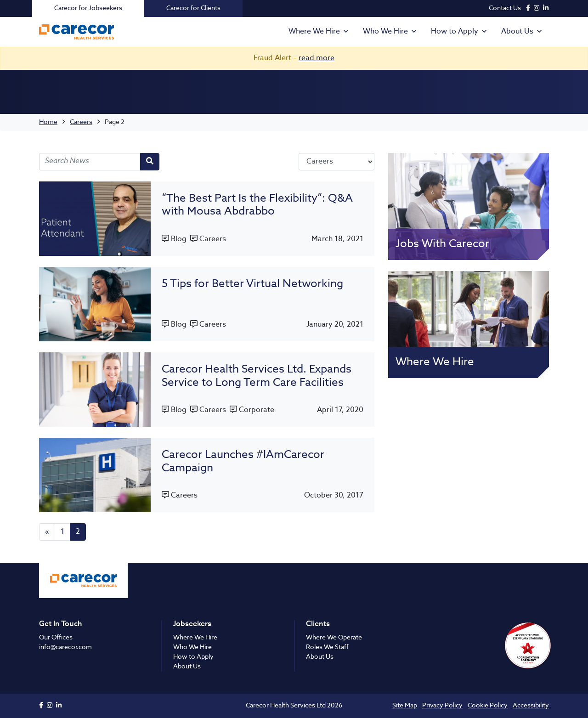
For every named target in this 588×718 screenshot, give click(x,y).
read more (317, 58)
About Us (517, 32)
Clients (318, 624)
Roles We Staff (327, 647)
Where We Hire (314, 32)
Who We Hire (385, 32)
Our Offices (56, 638)
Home (48, 122)
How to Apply (455, 32)
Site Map (405, 706)
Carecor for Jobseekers (88, 8)
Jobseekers (192, 624)
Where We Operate (334, 638)
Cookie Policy (488, 706)
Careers (81, 122)
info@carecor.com (65, 647)
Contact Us (505, 8)
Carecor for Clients (193, 8)
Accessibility (531, 706)
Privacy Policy (442, 706)
